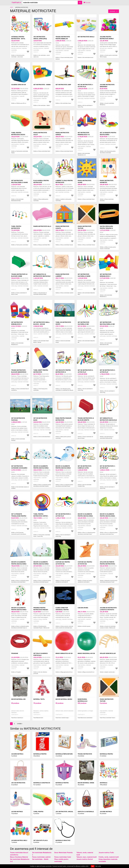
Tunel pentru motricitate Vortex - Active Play (41, 516)
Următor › (20, 724)
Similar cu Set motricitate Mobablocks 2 (17, 344)
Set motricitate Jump (63, 85)
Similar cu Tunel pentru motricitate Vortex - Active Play (42, 536)
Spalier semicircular (108, 653)
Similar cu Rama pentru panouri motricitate (63, 437)
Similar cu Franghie (16, 672)
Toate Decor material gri (17, 718)
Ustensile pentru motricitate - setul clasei (18, 39)
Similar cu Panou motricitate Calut (42, 151)
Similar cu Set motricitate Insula (85, 57)
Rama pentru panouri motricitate (63, 419)
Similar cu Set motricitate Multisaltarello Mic (106, 344)
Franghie (15, 653)
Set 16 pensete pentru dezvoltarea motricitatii (108, 135)
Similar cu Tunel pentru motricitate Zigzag (20, 152)
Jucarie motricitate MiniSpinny (107, 86)
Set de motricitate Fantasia (18, 419)
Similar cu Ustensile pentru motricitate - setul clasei (18, 56)
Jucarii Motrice (17, 812)
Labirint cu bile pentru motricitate (64, 181)
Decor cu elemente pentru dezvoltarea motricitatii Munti (19, 564)
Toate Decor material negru (62, 718)
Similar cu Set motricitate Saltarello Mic (86, 342)
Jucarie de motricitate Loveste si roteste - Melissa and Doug (108, 610)
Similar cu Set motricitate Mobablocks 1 (106, 296)
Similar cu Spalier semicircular (107, 672)
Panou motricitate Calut (40, 134)
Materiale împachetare (64, 754)
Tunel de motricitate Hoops (63, 323)
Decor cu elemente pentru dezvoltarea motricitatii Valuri (85, 516)
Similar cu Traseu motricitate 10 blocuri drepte (85, 437)
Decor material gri (18, 699)
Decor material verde (86, 783)
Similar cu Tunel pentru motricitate (20, 245)
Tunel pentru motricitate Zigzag (18, 134)
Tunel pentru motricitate (16, 227)
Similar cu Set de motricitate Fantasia (18, 440)
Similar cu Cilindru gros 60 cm (19, 103)
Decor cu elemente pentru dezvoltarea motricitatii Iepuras (41, 564)
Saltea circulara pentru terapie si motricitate (106, 228)
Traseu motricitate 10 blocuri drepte (86, 419)
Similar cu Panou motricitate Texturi (86, 245)
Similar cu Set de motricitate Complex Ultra (85, 485)
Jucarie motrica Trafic (106, 853)
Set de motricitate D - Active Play (63, 515)
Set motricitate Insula (86, 37)
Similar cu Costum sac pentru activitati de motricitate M (63, 581)
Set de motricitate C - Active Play (108, 467)
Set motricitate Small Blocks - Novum (42, 323)
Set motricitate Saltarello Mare (84, 275)
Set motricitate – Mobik (42, 85)
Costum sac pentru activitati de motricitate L (85, 564)
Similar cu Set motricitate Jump (63, 103)
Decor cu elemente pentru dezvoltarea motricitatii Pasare (63, 468)
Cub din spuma (83, 608)
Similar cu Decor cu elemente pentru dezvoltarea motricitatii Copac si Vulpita (20, 628)
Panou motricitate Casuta (62, 227)
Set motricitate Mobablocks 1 (106, 275)
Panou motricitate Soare (84, 181)
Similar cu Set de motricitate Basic (42, 437)
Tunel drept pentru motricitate (41, 371)
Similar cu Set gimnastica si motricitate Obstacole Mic (107, 437)
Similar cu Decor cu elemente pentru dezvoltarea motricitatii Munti (20, 581)
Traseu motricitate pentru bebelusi (63, 38)
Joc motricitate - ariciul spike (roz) (40, 38)
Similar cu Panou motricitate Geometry (107, 200)
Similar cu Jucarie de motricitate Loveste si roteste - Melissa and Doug (108, 628)
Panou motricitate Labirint (62, 275)
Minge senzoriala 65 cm (86, 653)
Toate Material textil (38, 718)
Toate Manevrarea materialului (85, 718)
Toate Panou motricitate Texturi (107, 718)
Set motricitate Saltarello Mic (83, 323)
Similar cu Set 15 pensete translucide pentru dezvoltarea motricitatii (19, 534)
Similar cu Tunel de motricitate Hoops (63, 342)
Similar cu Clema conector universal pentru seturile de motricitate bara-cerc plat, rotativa (64, 628)
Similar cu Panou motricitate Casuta (64, 245)
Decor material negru (64, 699)
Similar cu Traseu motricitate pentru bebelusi (64, 58)
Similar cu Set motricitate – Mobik (42, 105)
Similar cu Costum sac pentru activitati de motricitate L (85, 581)
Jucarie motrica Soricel (85, 859)
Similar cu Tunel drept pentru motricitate (40, 390)
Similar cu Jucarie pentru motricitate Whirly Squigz (109, 56)
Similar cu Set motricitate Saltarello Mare (86, 294)
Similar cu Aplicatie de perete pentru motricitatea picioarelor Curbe (109, 581)
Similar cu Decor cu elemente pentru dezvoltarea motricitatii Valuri (87, 533)
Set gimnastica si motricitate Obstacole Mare (42, 276)
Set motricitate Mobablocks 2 (17, 323)
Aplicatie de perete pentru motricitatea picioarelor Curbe (107, 564)
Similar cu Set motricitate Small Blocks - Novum (41, 342)
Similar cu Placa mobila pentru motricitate (41, 200)
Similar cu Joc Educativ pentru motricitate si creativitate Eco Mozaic (64, 390)
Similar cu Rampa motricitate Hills (42, 245)
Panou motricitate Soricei (62, 134)
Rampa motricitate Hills (42, 226)
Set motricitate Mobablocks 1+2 (84, 134)
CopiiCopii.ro (16, 2)
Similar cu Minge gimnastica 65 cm (64, 672)
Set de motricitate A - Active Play (86, 86)
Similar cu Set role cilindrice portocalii (40, 673)
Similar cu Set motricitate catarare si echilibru (20, 488)
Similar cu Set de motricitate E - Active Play (107, 392)
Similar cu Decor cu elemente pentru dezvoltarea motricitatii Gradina (42, 485)
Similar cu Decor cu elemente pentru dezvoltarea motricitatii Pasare (64, 485)
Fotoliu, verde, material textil (109, 857)
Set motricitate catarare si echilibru (19, 467)
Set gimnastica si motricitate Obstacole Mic (108, 420)
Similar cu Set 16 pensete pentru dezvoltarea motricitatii (108, 152)
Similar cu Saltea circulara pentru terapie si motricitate (108, 248)
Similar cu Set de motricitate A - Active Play (85, 106)
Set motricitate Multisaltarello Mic (107, 323)
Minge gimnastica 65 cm (64, 653)
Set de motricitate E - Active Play (108, 371)
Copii (11, 7)
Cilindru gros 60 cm (19, 85)
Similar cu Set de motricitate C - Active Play (107, 488)
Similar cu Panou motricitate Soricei (64, 151)
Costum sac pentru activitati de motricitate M (63, 564)
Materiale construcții (42, 783)
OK (93, 866)
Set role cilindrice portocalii (41, 654)
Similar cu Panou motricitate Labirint (64, 293)
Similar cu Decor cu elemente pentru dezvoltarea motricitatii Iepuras (42, 581)
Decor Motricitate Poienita (63, 853)
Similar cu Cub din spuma (84, 626)
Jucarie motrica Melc (19, 840)
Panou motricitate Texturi (84, 227)
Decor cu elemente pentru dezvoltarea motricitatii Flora (107, 516)
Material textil (39, 699)
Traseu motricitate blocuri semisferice (19, 371)
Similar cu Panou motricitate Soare (86, 199)
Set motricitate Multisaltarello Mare (20, 181)
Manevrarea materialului (82, 700)
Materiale (104, 783)
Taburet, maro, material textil (87, 857)
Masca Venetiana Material (19, 857)
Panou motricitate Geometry (107, 181)
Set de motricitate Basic (40, 419)
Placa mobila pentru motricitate (41, 181)
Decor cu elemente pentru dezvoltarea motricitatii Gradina (41, 468)
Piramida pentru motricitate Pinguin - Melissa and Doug (41, 610)
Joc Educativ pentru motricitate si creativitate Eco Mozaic (64, 372)
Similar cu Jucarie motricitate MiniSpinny (107, 104)
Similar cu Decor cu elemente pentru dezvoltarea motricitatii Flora (109, 533)
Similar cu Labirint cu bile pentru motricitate (63, 200)
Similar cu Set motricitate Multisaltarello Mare (17, 200)
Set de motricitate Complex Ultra (85, 467)
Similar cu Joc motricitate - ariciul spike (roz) (42, 56)
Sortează (112, 11)
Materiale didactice (63, 840)
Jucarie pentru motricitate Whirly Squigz (107, 39)
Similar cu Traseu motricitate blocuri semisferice (20, 390)
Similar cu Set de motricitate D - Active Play (63, 536)
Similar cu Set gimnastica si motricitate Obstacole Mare (40, 294)
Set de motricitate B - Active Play (86, 371)
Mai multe (98, 866)
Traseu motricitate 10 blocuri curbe (19, 275)
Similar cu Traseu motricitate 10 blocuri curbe (19, 294)
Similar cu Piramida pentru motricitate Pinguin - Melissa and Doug (41, 628)
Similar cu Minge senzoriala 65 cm (86, 672)
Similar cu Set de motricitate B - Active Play (85, 390)
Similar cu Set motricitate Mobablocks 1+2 (84, 154)
